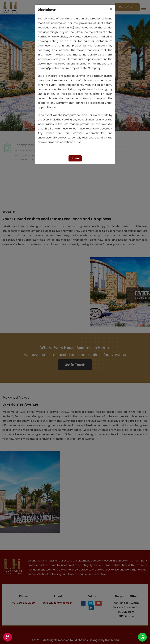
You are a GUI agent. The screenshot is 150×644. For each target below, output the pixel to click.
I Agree (75, 158)
